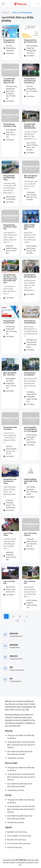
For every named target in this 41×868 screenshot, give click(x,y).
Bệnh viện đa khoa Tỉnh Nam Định (31, 177)
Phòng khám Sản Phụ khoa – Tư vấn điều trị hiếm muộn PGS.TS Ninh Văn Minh (10, 279)
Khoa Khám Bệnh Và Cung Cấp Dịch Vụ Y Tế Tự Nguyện (31, 429)
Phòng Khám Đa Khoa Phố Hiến (9, 322)
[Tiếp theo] (24, 621)
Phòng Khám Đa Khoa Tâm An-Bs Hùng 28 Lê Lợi (30, 81)
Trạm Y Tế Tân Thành (8, 534)
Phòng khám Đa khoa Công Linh (9, 41)
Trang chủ (6, 12)
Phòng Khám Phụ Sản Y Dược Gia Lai (31, 41)
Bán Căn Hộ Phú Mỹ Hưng (17, 840)
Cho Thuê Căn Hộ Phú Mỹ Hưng (19, 843)
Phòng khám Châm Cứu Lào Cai (10, 428)
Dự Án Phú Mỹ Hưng (14, 847)
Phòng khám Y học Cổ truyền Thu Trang (10, 481)
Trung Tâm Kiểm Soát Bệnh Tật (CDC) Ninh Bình (30, 126)
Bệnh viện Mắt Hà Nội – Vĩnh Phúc (10, 374)
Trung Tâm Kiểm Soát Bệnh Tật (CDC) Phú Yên (9, 81)
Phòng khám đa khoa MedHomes (30, 322)
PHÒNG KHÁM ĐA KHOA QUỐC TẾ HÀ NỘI (31, 481)
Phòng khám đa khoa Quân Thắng (10, 125)
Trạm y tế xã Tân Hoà (9, 582)
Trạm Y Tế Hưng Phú (29, 582)
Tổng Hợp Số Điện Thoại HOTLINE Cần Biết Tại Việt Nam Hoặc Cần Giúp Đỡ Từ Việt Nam (21, 745)
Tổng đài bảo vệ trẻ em (16, 758)
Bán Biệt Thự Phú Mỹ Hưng (17, 832)
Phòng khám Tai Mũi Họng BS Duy (30, 276)
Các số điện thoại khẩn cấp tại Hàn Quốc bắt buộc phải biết (20, 753)
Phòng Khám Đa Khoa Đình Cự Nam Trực (10, 227)
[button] (3, 4)
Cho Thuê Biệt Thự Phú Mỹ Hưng (19, 836)
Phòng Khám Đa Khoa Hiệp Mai (30, 374)
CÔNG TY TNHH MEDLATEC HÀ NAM (29, 227)
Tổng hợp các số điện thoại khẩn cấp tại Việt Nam (21, 737)
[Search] (39, 4)
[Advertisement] (30, 857)
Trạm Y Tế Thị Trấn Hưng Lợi (30, 534)
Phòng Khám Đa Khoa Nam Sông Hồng (9, 178)
